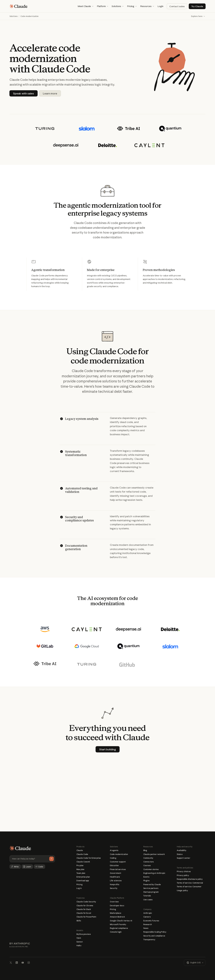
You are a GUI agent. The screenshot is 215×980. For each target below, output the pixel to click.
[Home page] (19, 6)
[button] (85, 6)
